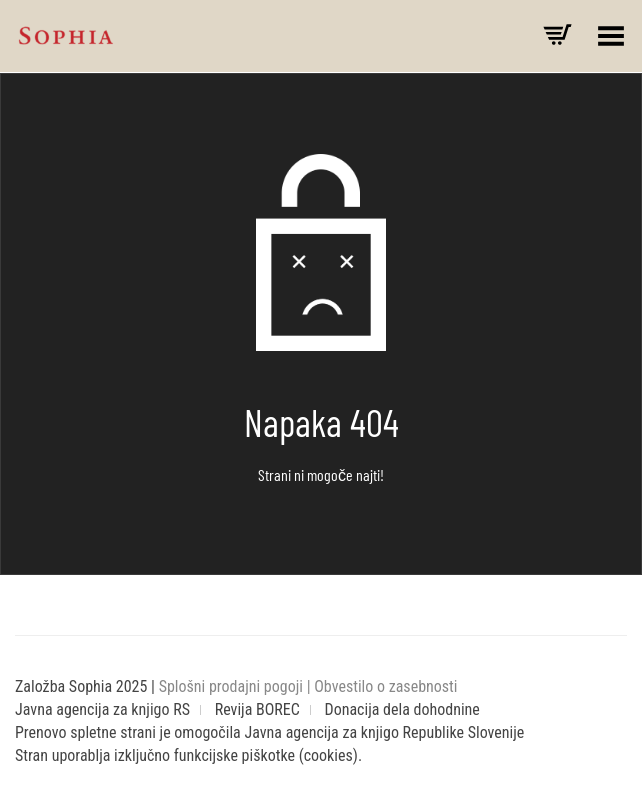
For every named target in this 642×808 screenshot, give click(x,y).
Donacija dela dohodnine (402, 709)
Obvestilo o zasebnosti (385, 686)
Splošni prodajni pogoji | (237, 686)
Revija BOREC (257, 709)
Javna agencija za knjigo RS (102, 709)
